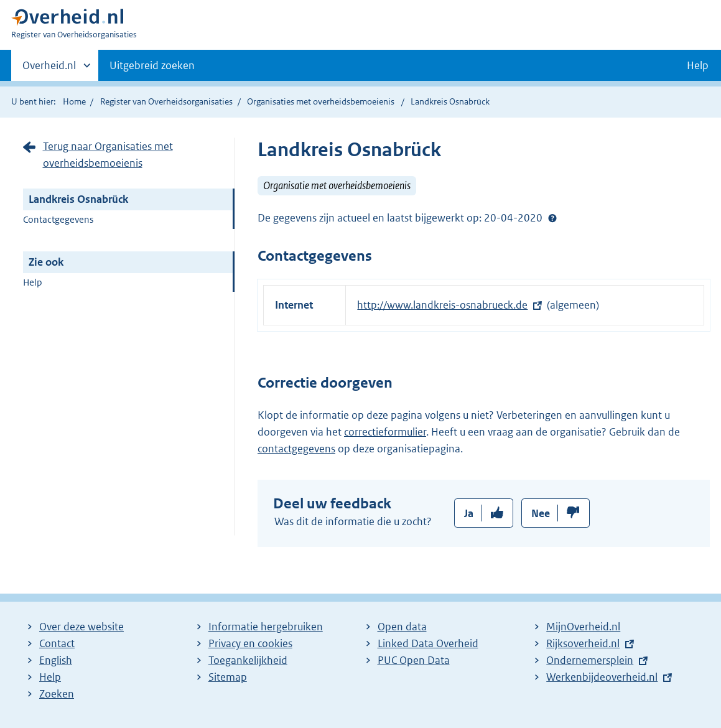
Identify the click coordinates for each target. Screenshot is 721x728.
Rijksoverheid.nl (583, 643)
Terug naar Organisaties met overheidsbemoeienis (108, 155)
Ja (469, 513)
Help (33, 282)
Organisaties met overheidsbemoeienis (321, 101)
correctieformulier (385, 432)
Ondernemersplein (590, 660)
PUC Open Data (414, 660)
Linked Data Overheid (428, 643)
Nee (541, 513)
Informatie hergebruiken (266, 627)
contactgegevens (296, 449)
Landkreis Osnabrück (78, 199)
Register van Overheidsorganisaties (166, 101)
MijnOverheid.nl (583, 627)
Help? (552, 218)
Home (74, 101)
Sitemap (228, 677)
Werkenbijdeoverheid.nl (602, 677)
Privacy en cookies (250, 643)
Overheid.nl (49, 69)
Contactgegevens (58, 219)
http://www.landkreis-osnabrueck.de (442, 305)
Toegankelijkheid (248, 660)
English (56, 660)
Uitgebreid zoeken (152, 65)
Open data (402, 627)
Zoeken (57, 694)
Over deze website (81, 627)
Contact (57, 643)
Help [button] (698, 65)
